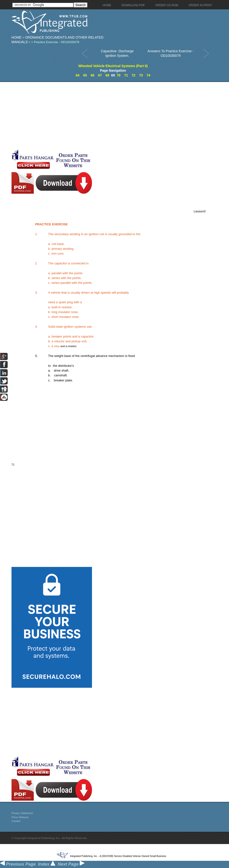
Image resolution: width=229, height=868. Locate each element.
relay (57, 346)
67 (100, 75)
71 (126, 75)
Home (17, 37)
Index (47, 864)
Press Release (20, 817)
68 (108, 75)
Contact (16, 821)
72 (134, 75)
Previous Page (18, 864)
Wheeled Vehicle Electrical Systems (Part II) (113, 66)
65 (85, 75)
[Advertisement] (93, 116)
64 (78, 75)
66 (92, 75)
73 (141, 75)
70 (119, 75)
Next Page (71, 864)
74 (149, 75)
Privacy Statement (22, 813)
